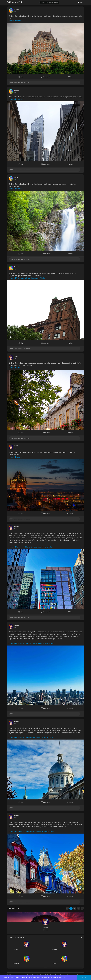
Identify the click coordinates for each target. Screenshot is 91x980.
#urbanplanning (28, 737)
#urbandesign (27, 643)
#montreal (12, 278)
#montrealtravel (14, 368)
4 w (15, 12)
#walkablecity (49, 737)
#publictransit (27, 547)
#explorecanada (48, 643)
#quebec (19, 547)
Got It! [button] (84, 977)
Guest (45, 928)
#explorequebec (34, 278)
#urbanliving (37, 547)
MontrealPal (15, 2)
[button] (49, 2)
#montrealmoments (15, 21)
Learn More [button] (63, 977)
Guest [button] (81, 2)
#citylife (42, 278)
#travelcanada (47, 547)
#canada (24, 278)
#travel (19, 278)
